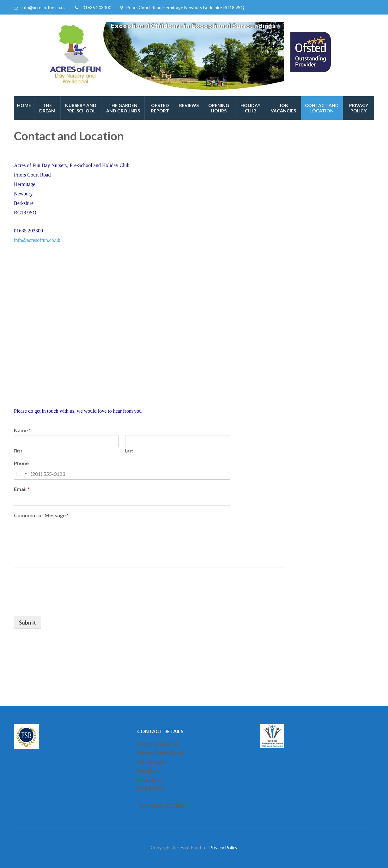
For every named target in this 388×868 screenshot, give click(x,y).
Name (22, 430)
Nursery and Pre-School (81, 108)
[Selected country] (21, 474)
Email (22, 489)
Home (24, 105)
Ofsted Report (160, 108)
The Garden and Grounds (123, 108)
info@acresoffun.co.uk (44, 7)
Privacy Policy (359, 108)
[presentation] (62, 606)
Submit (27, 622)
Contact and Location (322, 108)
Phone (21, 463)
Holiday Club (250, 108)
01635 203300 (97, 7)
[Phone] (122, 474)
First (18, 451)
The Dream (47, 108)
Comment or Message (41, 515)
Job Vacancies (283, 108)
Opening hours (219, 108)
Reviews (189, 105)
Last (129, 451)
